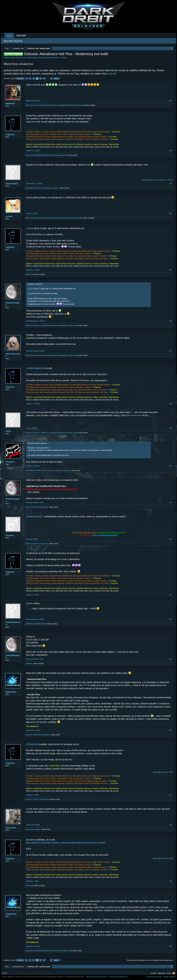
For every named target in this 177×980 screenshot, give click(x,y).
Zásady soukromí (169, 977)
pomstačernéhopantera (49, 105)
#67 (170, 351)
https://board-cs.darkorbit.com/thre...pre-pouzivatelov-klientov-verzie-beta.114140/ (66, 843)
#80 (170, 946)
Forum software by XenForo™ (64, 977)
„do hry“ (113, 74)
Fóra (9, 36)
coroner (9, 216)
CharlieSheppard (13, 304)
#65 (170, 270)
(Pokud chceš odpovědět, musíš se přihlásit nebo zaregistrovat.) (150, 960)
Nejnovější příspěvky (13, 41)
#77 (170, 795)
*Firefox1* (10, 462)
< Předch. (20, 78)
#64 (170, 213)
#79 (170, 881)
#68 (170, 404)
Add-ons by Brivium (107, 977)
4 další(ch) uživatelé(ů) (75, 218)
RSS (174, 973)
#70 (170, 466)
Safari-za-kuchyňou (33, 105)
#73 (170, 595)
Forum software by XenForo (22, 977)
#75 (170, 659)
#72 (170, 539)
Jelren (8, 431)
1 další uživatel (73, 325)
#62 (170, 151)
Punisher (56, 58)
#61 (170, 101)
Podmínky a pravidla (154, 977)
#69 (170, 428)
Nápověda (162, 973)
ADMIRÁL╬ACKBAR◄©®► (45, 155)
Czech (5, 973)
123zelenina (11, 692)
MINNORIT (10, 104)
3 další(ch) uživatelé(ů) (76, 105)
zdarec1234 (30, 155)
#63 (170, 183)
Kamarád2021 (63, 155)
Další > (57, 78)
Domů (169, 973)
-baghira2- (10, 134)
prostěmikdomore (13, 623)
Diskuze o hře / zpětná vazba (26, 58)
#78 (170, 825)
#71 (170, 503)
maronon (29, 735)
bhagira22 (62, 105)
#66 (170, 321)
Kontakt (154, 973)
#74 (170, 619)
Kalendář (21, 36)
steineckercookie (13, 355)
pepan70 (44, 218)
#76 (170, 730)
